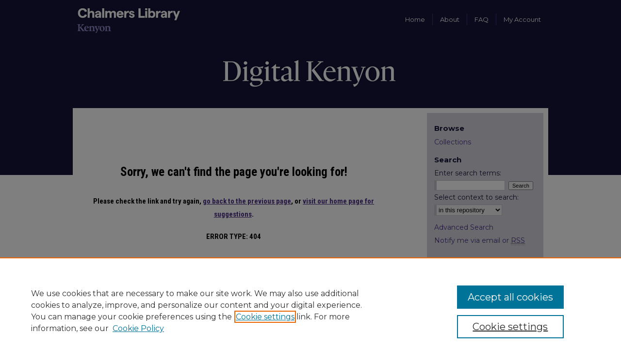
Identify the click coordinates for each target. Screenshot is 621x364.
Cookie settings (265, 317)
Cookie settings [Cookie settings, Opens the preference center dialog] (510, 327)
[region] (310, 311)
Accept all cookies (510, 297)
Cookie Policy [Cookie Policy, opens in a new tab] (138, 328)
